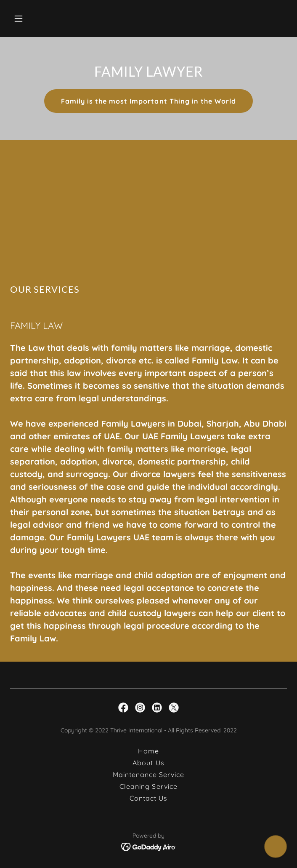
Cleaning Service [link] (148, 786)
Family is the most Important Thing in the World (148, 101)
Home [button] (148, 751)
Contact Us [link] (148, 798)
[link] (123, 708)
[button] (42, 19)
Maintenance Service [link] (148, 775)
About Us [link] (148, 763)
